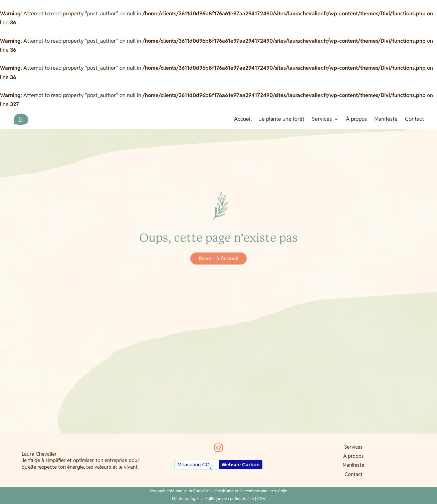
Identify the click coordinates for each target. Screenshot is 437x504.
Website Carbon (241, 464)
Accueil (243, 120)
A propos (354, 456)
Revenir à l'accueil (218, 258)
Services (322, 120)
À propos (356, 120)
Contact (414, 120)
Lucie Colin (277, 491)
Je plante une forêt (282, 120)
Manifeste (386, 120)
